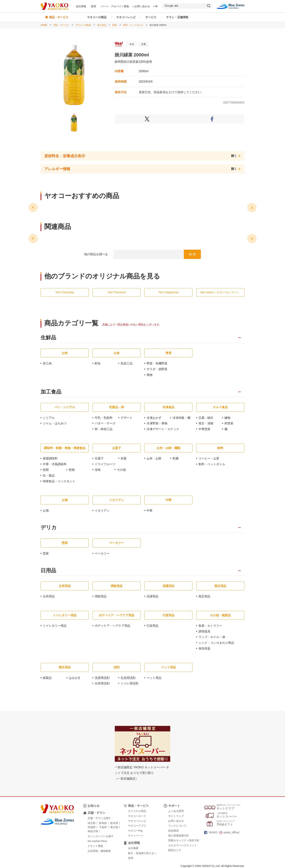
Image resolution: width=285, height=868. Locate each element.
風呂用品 (204, 596)
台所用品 (49, 596)
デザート (127, 418)
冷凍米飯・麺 (181, 418)
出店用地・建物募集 (99, 851)
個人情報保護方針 (179, 836)
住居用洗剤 (128, 678)
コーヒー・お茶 (209, 458)
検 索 (192, 254)
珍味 (98, 470)
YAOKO (211, 832)
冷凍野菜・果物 (157, 423)
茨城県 (92, 827)
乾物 (72, 470)
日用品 (48, 571)
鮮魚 (98, 363)
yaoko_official (229, 832)
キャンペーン (136, 836)
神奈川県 (93, 831)
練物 (227, 418)
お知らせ (94, 806)
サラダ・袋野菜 (157, 369)
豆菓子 (99, 458)
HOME (44, 25)
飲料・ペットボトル (133, 25)
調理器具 (204, 631)
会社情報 (81, 6)
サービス (151, 17)
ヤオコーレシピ (126, 17)
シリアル (49, 418)
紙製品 (47, 678)
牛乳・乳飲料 (104, 418)
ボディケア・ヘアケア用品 (112, 626)
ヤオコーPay (135, 831)
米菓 (124, 458)
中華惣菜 (204, 429)
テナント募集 (95, 846)
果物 (150, 375)
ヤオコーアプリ (137, 826)
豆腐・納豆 (206, 418)
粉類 (46, 470)
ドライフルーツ (105, 464)
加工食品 (102, 25)
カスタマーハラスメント (183, 845)
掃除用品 (101, 596)
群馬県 (103, 823)
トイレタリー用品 (55, 626)
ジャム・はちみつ (55, 423)
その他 (121, 470)
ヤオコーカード (137, 816)
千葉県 (103, 827)
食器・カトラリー (210, 626)
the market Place (97, 841)
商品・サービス (61, 25)
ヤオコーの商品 (97, 17)
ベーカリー (102, 553)
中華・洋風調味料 (55, 464)
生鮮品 (48, 338)
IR (155, 6)
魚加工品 (127, 363)
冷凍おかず (154, 418)
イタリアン (102, 511)
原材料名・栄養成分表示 (65, 156)
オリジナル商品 (137, 811)
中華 (150, 511)
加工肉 (47, 363)
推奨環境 (173, 831)
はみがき (75, 678)
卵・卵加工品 (104, 429)
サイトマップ (176, 816)
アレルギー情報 (57, 169)
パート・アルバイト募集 (115, 6)
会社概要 (133, 848)
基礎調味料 (50, 458)
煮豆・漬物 (206, 423)
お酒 (46, 511)
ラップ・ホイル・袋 (212, 637)
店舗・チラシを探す (99, 818)
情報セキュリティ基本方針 (184, 840)
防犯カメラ (175, 850)
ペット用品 (154, 678)
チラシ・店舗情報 (177, 17)
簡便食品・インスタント (59, 481)
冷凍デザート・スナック (163, 429)
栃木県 (114, 823)
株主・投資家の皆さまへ (142, 853)
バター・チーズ (105, 423)
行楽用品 (153, 626)
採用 (93, 6)
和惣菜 (229, 423)
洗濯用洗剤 (102, 678)
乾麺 (175, 458)
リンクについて (177, 826)
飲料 (115, 25)
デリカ (49, 528)
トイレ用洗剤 (130, 683)
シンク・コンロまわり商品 (216, 643)
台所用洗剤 (102, 683)
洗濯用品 (153, 596)
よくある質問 (176, 811)
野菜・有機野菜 (157, 363)
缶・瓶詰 (49, 475)
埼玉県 (92, 823)
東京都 (114, 827)
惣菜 (46, 553)
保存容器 (204, 648)
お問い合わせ (141, 6)
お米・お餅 (154, 458)
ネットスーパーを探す (101, 836)
